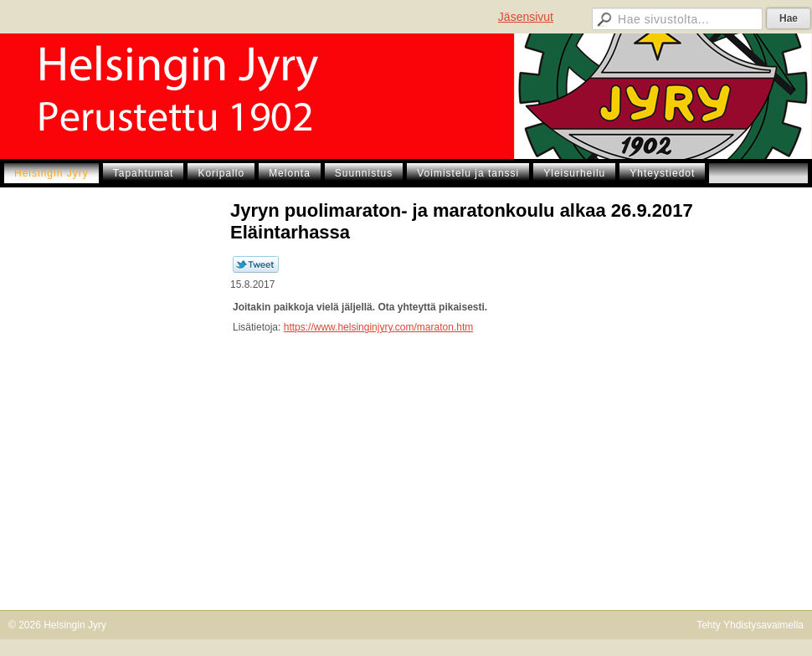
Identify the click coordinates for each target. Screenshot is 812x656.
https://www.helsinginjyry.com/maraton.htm (379, 327)
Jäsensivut (526, 17)
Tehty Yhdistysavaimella (750, 625)
